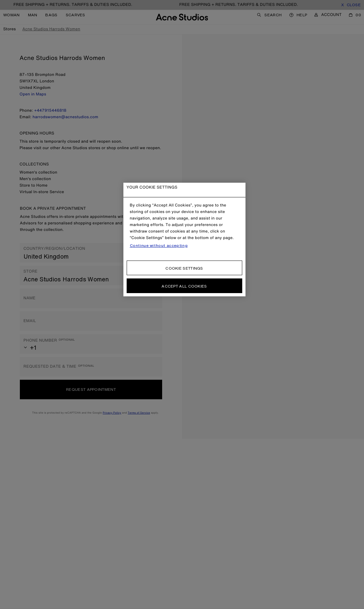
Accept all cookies (184, 286)
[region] (184, 240)
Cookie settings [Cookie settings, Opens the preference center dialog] (184, 268)
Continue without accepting (159, 246)
